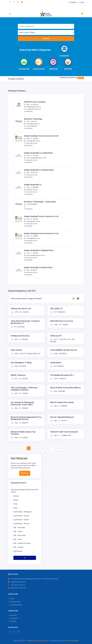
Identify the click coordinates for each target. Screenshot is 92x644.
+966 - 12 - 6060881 (31, 236)
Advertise (12, 615)
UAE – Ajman (18, 531)
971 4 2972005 (19, 327)
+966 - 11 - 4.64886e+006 (62, 435)
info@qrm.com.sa (31, 190)
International (18, 551)
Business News (14, 602)
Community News (15, 605)
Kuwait (16, 500)
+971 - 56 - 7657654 (21, 379)
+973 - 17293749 (30, 121)
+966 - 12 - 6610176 (60, 421)
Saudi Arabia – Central (21, 516)
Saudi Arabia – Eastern (21, 520)
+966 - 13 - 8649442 (21, 339)
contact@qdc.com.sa (32, 141)
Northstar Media (73, 641)
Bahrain (16, 496)
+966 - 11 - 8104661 (31, 253)
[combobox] (46, 32)
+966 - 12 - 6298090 (60, 406)
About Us (12, 621)
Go (25, 558)
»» (63, 448)
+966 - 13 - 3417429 (31, 155)
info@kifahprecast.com (33, 107)
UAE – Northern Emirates (22, 543)
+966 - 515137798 (31, 173)
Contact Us (13, 618)
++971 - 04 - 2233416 (21, 312)
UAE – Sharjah (18, 547)
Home (11, 599)
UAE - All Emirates (20, 535)
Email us (25, 473)
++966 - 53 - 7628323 (61, 325)
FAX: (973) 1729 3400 (17, 588)
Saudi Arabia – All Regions (22, 512)
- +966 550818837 (31, 204)
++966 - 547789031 (60, 354)
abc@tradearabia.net (17, 582)
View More (28, 111)
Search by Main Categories (35, 50)
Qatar (15, 508)
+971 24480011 (59, 366)
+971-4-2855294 (59, 312)
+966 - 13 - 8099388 (31, 187)
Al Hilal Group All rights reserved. (38, 641)
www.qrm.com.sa (31, 160)
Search (46, 38)
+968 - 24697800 (59, 391)
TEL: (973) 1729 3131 (17, 585)
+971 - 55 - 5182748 (21, 393)
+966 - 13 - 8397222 (31, 105)
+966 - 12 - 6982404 (21, 408)
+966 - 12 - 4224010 (31, 139)
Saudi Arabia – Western (22, 524)
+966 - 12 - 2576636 (21, 438)
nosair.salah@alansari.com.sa (34, 255)
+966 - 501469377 (31, 270)
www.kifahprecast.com (32, 109)
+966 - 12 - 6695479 (21, 423)
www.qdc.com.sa (31, 143)
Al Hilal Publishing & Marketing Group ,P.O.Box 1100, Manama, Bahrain (33, 579)
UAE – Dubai (18, 539)
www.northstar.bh (31, 126)
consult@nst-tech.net (32, 124)
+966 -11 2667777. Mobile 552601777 (27, 354)
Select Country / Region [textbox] (27, 32)
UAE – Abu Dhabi (19, 528)
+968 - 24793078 (20, 366)
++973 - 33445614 (60, 379)
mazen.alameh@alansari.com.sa (35, 158)
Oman (16, 504)
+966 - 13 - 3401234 (31, 219)
